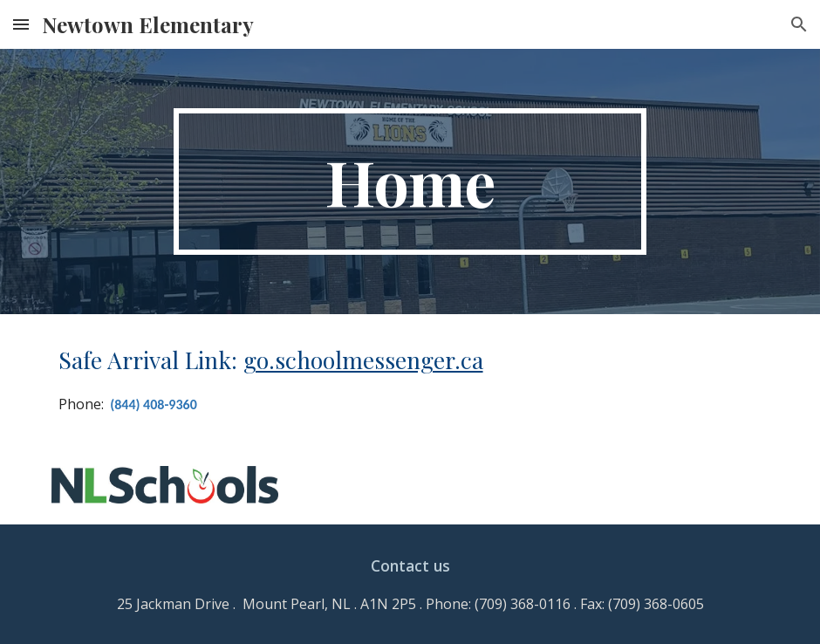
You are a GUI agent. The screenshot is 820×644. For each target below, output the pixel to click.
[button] (21, 24)
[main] (410, 182)
